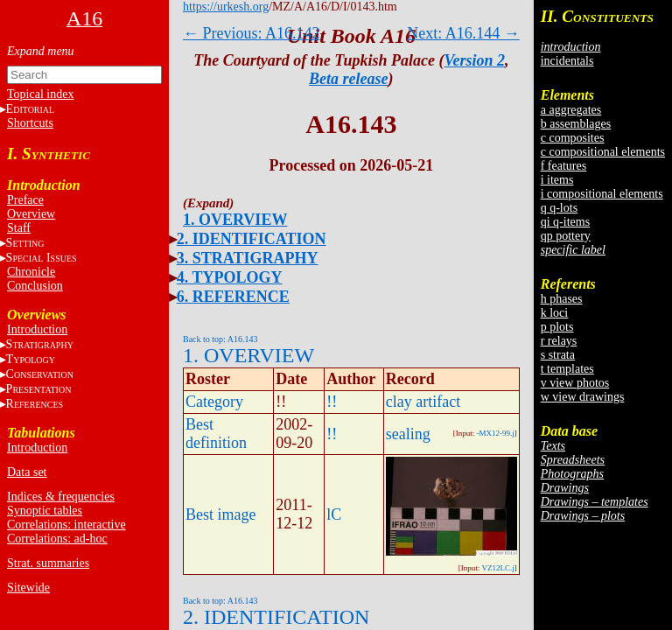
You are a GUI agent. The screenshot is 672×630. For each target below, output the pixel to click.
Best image (220, 514)
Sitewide (28, 588)
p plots (557, 327)
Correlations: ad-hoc (57, 539)
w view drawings (583, 397)
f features (563, 166)
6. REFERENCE (233, 297)
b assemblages (576, 124)
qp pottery (566, 236)
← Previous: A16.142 (252, 33)
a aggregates (571, 110)
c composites (573, 138)
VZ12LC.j (497, 568)
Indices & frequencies (61, 497)
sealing (408, 434)
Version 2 (475, 60)
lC (334, 514)
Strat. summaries (48, 563)
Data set (27, 472)
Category (214, 402)
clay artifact (423, 402)
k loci (555, 313)
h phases (562, 299)
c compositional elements (603, 152)
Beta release (348, 79)
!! (332, 402)
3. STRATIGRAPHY (248, 258)
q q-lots (559, 208)
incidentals (567, 61)
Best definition (216, 434)
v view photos (575, 383)
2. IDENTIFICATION (252, 239)
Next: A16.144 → (463, 33)
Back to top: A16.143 (220, 339)
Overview (31, 214)
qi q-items (565, 222)
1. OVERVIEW (235, 220)
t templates (567, 369)
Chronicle (31, 272)
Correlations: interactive (66, 525)
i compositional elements (602, 194)
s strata (558, 355)
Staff (19, 228)
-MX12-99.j (495, 433)
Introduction (37, 329)
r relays (559, 341)
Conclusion (35, 286)
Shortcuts (30, 123)
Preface (25, 200)
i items (557, 180)
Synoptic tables (45, 511)
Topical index (40, 94)
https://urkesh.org (226, 7)
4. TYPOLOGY (230, 277)
